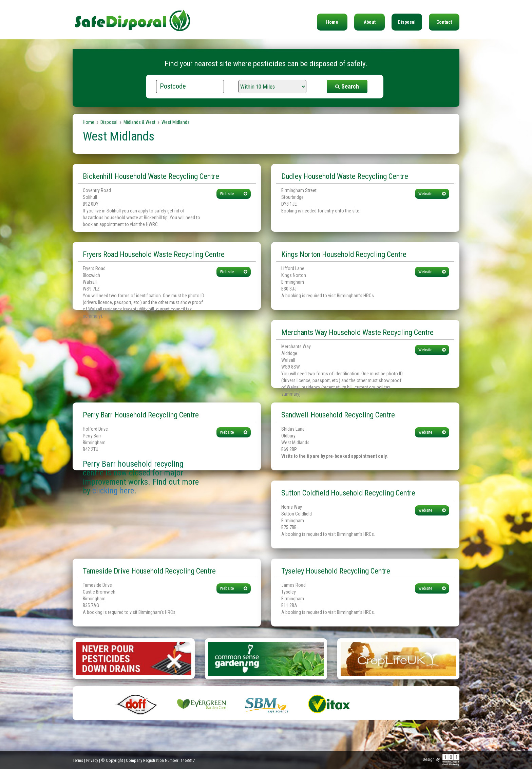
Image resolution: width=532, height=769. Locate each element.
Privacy (92, 760)
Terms (78, 760)
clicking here (113, 491)
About (370, 22)
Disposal (407, 22)
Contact (444, 22)
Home (332, 22)
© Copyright (112, 760)
